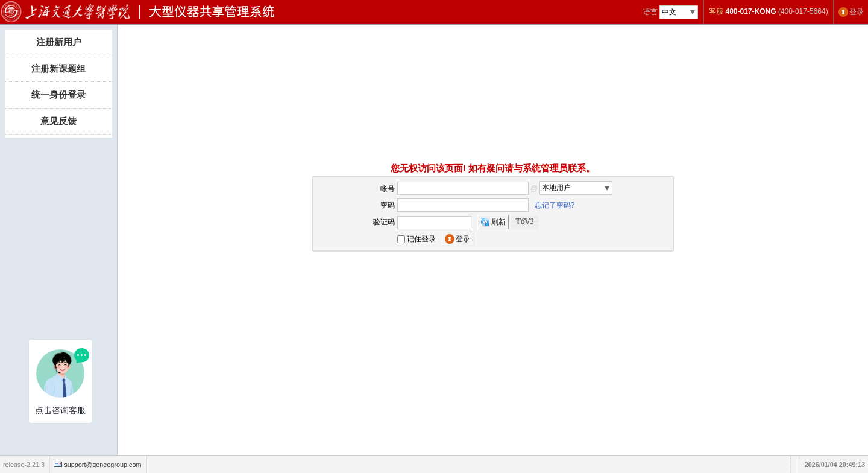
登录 (857, 12)
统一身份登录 (58, 94)
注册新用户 (59, 42)
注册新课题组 (58, 68)
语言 (650, 12)
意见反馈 (58, 121)
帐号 (388, 188)
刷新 (498, 222)
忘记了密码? (555, 205)
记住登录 (421, 239)
